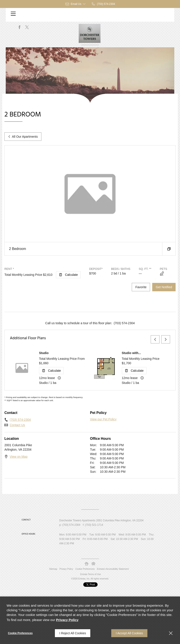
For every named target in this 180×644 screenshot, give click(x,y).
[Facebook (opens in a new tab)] (20, 27)
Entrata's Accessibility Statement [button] (113, 569)
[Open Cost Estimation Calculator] (68, 275)
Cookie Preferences (20, 633)
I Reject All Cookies (73, 633)
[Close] (171, 633)
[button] (76, 4)
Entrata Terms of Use (91, 574)
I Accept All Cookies (129, 633)
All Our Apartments (23, 137)
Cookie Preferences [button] (85, 569)
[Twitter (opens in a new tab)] (27, 27)
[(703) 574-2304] (103, 4)
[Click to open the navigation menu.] (13, 14)
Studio (44, 353)
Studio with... (131, 353)
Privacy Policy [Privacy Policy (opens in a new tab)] (66, 569)
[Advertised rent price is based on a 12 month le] (59, 378)
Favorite (141, 287)
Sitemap (53, 569)
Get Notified (164, 287)
